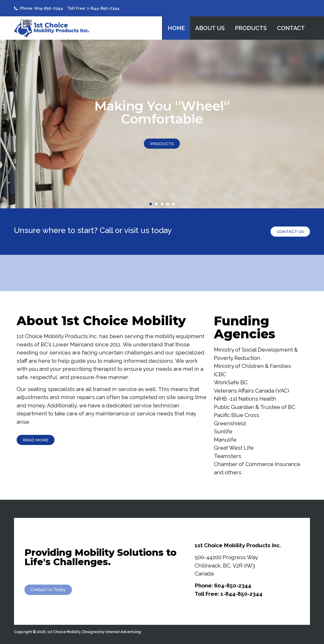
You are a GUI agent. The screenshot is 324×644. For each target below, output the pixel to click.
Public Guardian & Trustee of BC (255, 407)
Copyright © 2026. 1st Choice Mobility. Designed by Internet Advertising (77, 632)
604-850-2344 (233, 585)
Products (251, 28)
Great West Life (234, 448)
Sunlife (223, 431)
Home (176, 28)
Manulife (225, 440)
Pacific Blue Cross (237, 415)
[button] (151, 204)
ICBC (220, 374)
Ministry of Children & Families (252, 366)
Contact (291, 28)
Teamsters (228, 456)
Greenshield (230, 423)
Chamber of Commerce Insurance (257, 464)
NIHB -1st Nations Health (245, 399)
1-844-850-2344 (241, 594)
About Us (210, 28)
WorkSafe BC (231, 382)
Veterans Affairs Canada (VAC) (251, 391)
